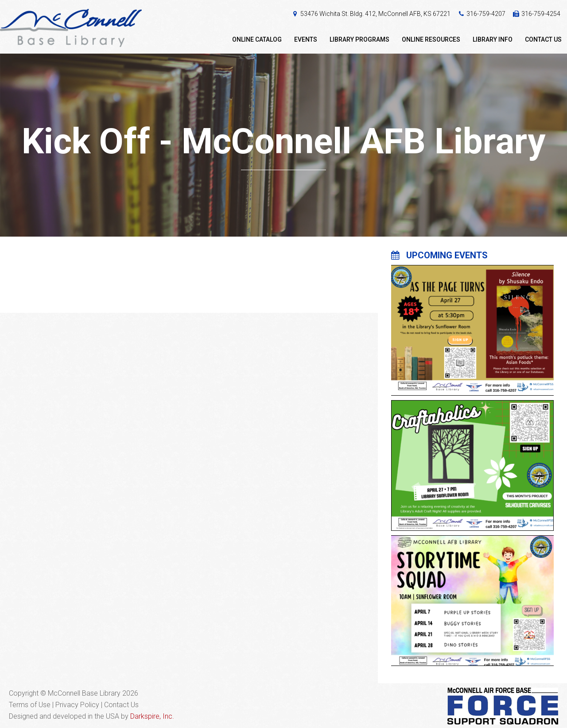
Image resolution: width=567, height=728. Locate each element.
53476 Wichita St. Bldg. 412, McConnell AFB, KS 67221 (375, 14)
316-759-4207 (486, 14)
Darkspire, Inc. (152, 716)
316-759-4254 (541, 14)
